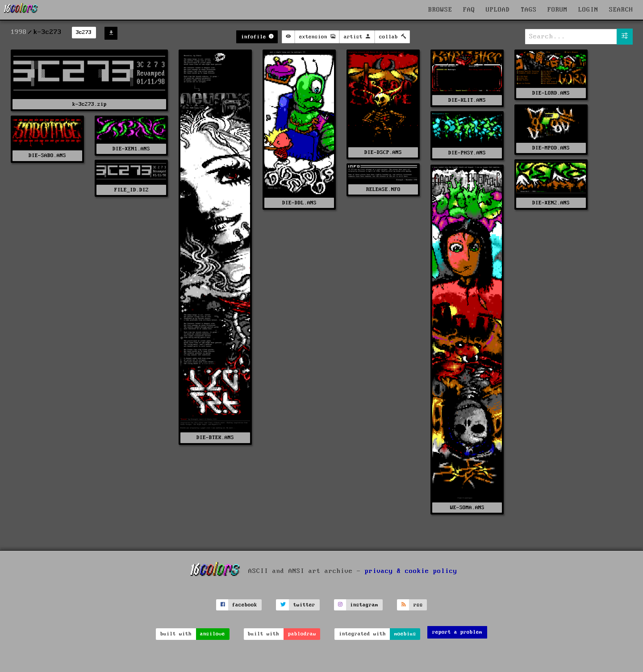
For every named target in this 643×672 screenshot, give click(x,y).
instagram (364, 605)
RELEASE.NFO (383, 189)
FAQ (469, 10)
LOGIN (588, 10)
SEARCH (621, 10)
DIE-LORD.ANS (551, 93)
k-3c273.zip (90, 104)
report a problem (457, 632)
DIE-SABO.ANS (47, 156)
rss (418, 605)
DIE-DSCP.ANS (383, 152)
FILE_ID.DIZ (132, 190)
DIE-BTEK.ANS (215, 438)
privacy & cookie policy (411, 571)
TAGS (529, 10)
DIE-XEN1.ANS (131, 149)
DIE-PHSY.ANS (467, 153)
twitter (304, 605)
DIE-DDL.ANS (299, 203)
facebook (245, 605)
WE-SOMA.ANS (467, 508)
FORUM (557, 10)
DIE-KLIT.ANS (467, 100)
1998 (19, 32)
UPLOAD (498, 10)
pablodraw (302, 634)
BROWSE (440, 10)
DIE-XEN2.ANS (551, 203)
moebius (405, 634)
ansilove (213, 634)
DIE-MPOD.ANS (551, 148)
